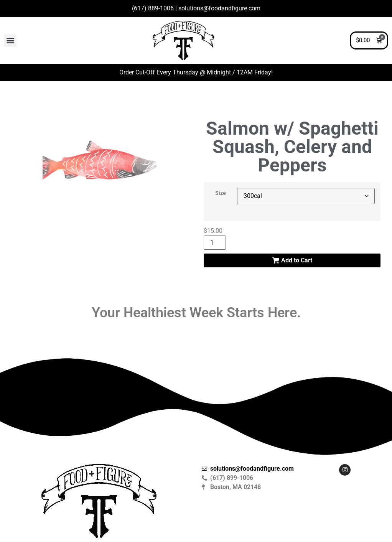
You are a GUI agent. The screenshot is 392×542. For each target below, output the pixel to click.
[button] (10, 40)
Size (221, 193)
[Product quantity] (215, 243)
